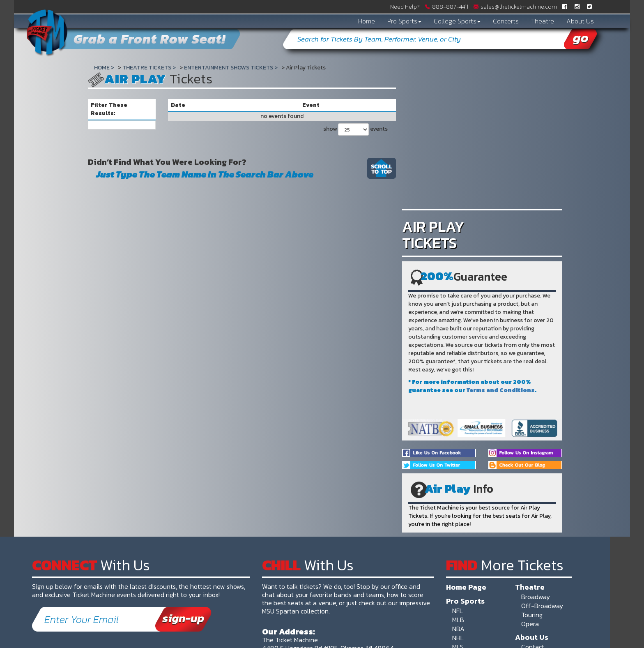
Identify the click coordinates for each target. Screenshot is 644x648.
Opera (530, 624)
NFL (458, 611)
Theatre (543, 21)
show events (355, 129)
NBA (458, 629)
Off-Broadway (542, 606)
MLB (458, 620)
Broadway (536, 597)
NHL (458, 638)
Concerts (506, 21)
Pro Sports (404, 21)
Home (367, 21)
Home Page (466, 587)
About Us (580, 21)
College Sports (457, 21)
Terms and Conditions (501, 390)
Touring (532, 615)
